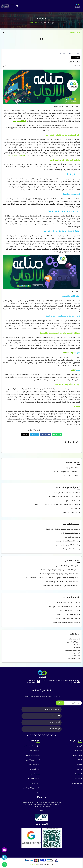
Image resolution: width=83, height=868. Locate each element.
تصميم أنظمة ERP (35, 769)
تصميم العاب (76, 647)
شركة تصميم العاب (19, 121)
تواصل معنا (78, 774)
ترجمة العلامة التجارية (74, 659)
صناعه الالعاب (71, 53)
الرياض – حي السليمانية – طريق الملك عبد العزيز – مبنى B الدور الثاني (59, 682)
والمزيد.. (38, 793)
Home (78, 53)
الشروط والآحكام (77, 783)
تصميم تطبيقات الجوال (74, 642)
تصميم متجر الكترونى (34, 751)
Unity (73, 370)
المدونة (44, 23)
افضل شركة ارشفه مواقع (73, 650)
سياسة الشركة (77, 779)
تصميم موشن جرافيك (34, 765)
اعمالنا (80, 760)
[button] (17, 6)
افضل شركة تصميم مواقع (32, 746)
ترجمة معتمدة (76, 656)
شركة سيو (77, 653)
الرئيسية (51, 23)
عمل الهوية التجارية (34, 779)
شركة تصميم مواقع (74, 639)
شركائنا (79, 769)
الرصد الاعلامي (77, 755)
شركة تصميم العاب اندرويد (18, 155)
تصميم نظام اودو (35, 774)
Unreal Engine (69, 353)
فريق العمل (78, 751)
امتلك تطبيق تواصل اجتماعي (31, 788)
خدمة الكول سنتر (35, 783)
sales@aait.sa (31, 683)
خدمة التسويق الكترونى (33, 760)
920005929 (32, 680)
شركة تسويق (76, 645)
